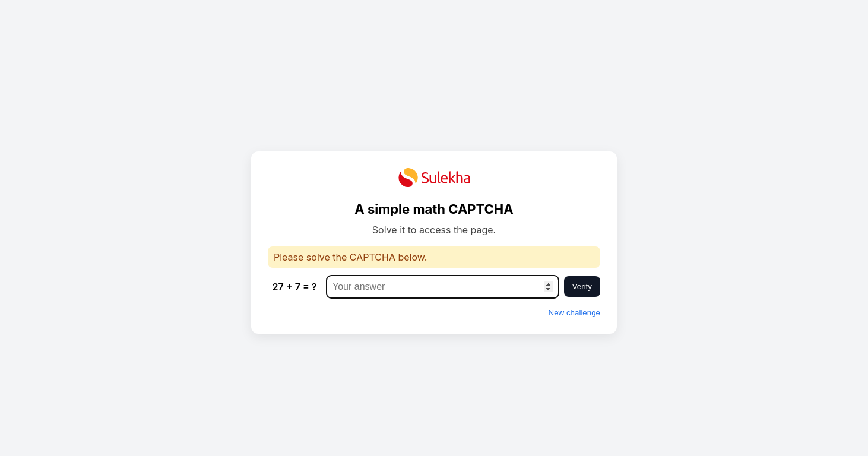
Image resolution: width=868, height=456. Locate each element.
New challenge (574, 313)
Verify (582, 286)
